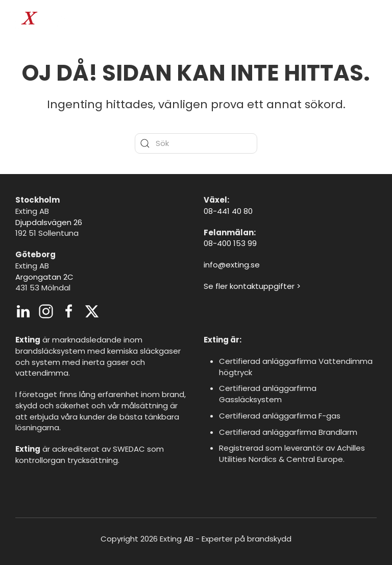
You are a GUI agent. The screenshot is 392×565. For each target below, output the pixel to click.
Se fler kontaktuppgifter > (252, 286)
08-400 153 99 (230, 243)
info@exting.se (232, 265)
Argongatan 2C (44, 277)
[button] (372, 20)
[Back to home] (41, 20)
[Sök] (196, 143)
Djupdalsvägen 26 (49, 222)
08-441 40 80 (228, 211)
